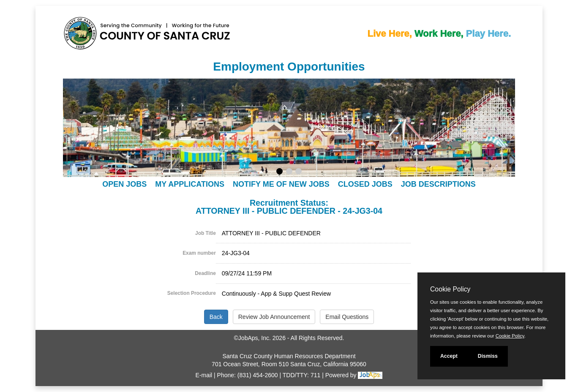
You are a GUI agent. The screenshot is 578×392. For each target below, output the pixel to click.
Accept (449, 356)
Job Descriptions (438, 184)
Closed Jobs (365, 184)
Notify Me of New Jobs (281, 184)
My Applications (190, 184)
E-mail (204, 375)
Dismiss (488, 356)
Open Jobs (124, 184)
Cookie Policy (450, 289)
